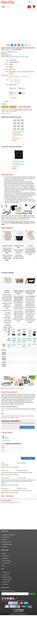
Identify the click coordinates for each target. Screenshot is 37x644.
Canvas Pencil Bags (24, 340)
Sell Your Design (7, 561)
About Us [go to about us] (5, 540)
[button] (11, 76)
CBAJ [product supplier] (11, 55)
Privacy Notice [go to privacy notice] (6, 537)
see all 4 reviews (6, 440)
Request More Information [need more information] (27, 427)
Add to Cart (5, 107)
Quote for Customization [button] (24, 107)
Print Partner (6, 556)
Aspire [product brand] (6, 53)
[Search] (29, 7)
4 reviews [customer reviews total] (15, 52)
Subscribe (32, 594)
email (3, 401)
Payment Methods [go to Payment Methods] (7, 580)
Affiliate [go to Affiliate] (4, 554)
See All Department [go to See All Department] (7, 544)
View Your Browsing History (6, 502)
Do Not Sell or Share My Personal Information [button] (12, 601)
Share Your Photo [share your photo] (7, 542)
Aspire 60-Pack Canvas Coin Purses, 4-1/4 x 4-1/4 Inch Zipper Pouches (18, 163)
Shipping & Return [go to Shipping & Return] (7, 577)
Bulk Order (13, 107)
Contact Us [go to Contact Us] (5, 584)
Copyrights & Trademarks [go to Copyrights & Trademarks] (9, 535)
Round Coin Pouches (19, 340)
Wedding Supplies (24, 57)
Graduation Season (15, 57)
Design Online (6, 582)
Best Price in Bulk (6, 113)
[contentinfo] (8, 2)
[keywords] (17, 7)
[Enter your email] (15, 594)
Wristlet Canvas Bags (14, 340)
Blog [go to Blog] (4, 565)
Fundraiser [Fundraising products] (5, 558)
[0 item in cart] (34, 7)
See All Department (3, 7)
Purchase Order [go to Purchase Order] (6, 572)
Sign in (30, 2)
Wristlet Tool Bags (35, 340)
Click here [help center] (4, 409)
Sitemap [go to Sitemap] (5, 547)
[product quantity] (12, 102)
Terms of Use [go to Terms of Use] (6, 575)
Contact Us (27, 399)
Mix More (12, 73)
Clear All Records (17, 502)
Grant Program (6, 563)
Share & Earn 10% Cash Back (9, 111)
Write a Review (28, 458)
